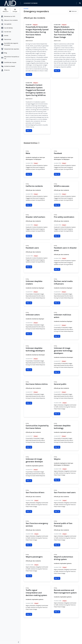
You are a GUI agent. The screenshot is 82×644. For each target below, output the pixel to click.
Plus (29, 74)
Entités (26, 9)
